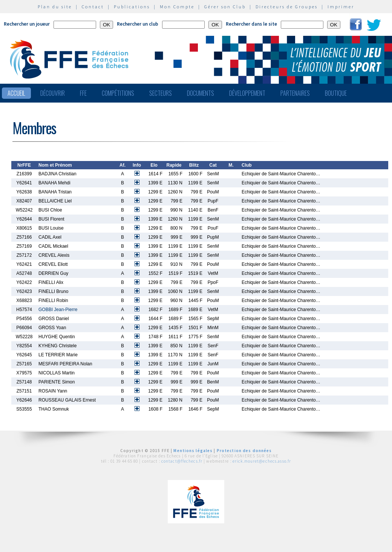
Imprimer (341, 7)
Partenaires (295, 93)
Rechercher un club (138, 24)
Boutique (336, 93)
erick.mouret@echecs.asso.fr (262, 461)
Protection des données (244, 451)
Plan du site (55, 7)
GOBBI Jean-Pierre (58, 310)
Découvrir (53, 93)
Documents (201, 93)
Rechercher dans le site (251, 24)
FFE (83, 93)
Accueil (16, 93)
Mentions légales (193, 451)
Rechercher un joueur (27, 24)
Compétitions (118, 93)
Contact (93, 7)
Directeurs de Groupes (287, 7)
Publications (132, 7)
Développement (247, 93)
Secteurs (161, 93)
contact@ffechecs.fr (182, 461)
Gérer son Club (225, 7)
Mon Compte (177, 7)
